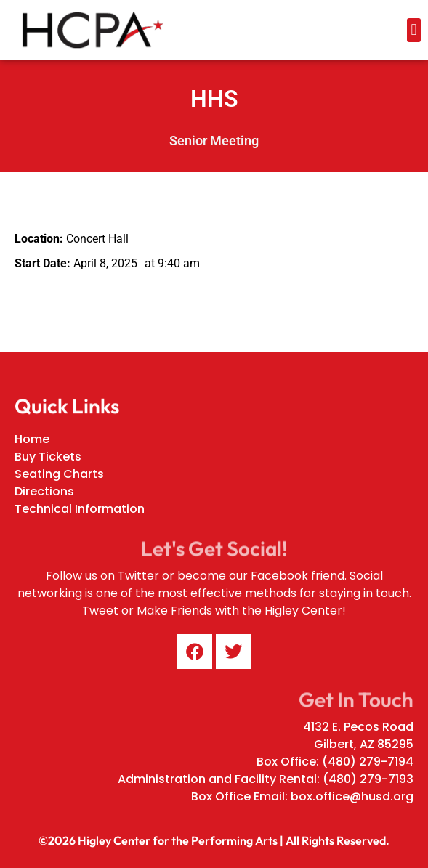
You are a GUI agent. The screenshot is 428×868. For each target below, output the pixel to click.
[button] (414, 30)
